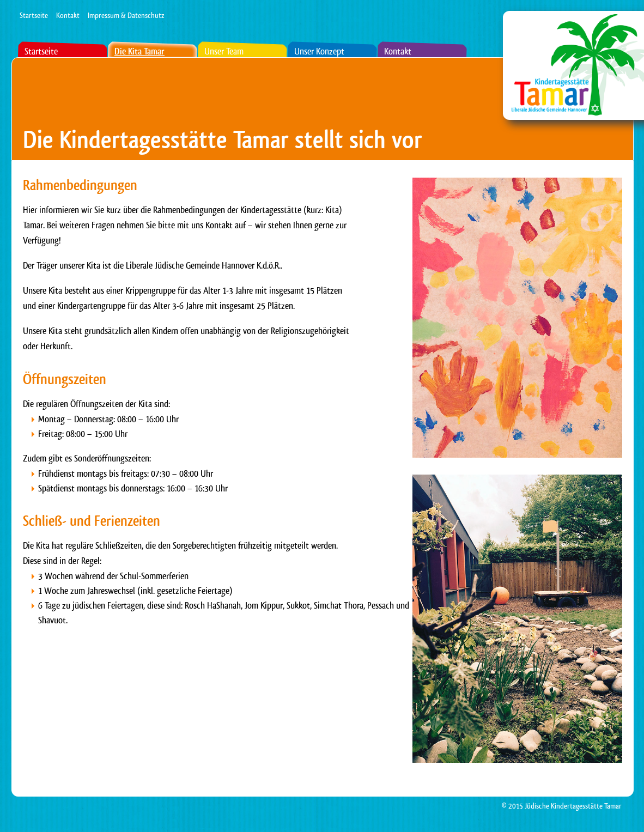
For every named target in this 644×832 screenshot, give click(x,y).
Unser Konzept (319, 51)
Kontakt (68, 15)
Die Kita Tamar (139, 51)
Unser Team (224, 51)
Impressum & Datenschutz (126, 15)
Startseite (34, 15)
